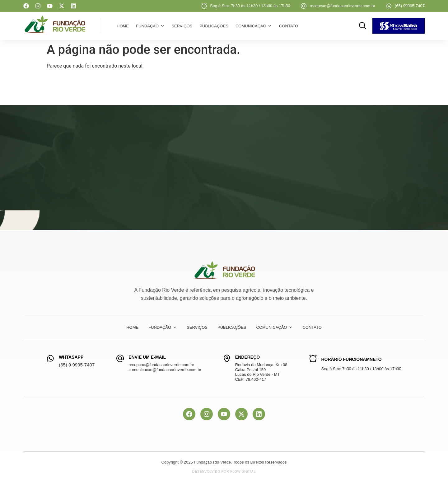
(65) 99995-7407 (410, 6)
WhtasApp (71, 357)
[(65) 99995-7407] (389, 6)
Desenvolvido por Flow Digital (224, 472)
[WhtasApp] (50, 358)
